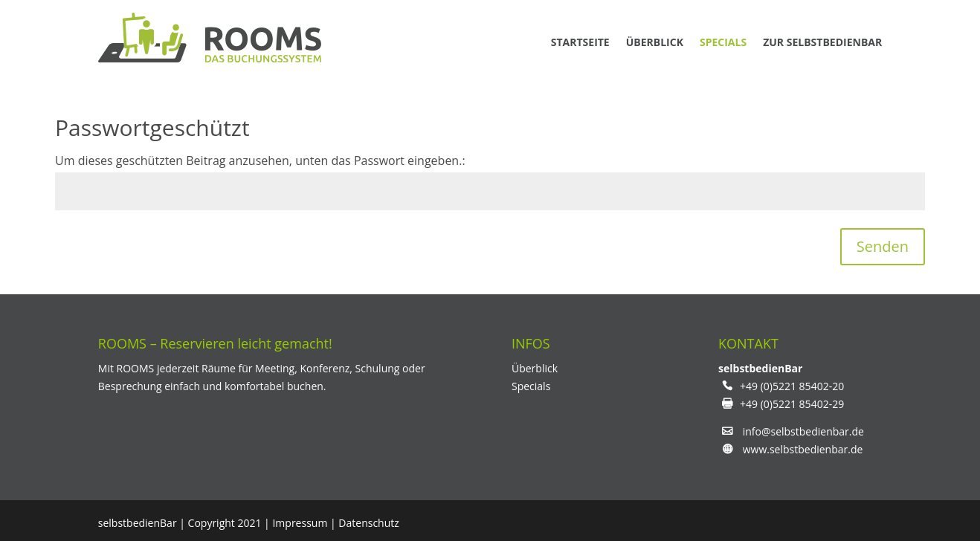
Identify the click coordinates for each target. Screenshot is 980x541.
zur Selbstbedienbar (822, 42)
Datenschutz (368, 523)
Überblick (655, 42)
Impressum (300, 523)
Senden (883, 246)
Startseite (580, 42)
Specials (723, 42)
